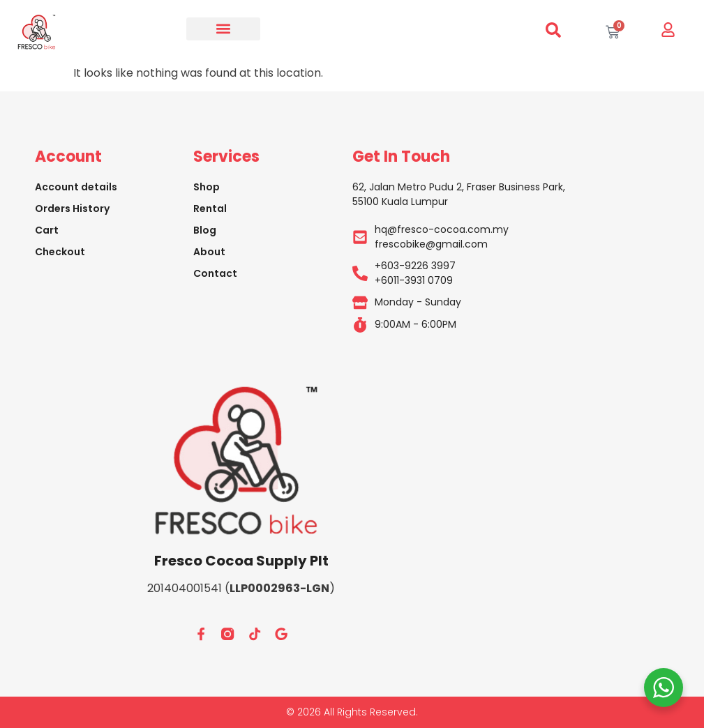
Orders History (72, 208)
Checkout (60, 252)
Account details (76, 187)
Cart (47, 230)
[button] (223, 29)
